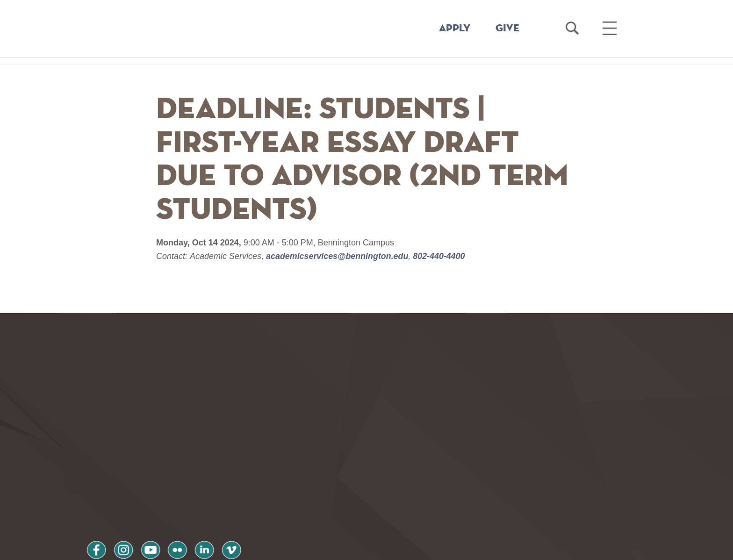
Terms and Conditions (212, 510)
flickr (176, 485)
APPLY (455, 29)
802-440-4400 (439, 256)
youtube (150, 485)
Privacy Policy (119, 510)
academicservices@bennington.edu (338, 256)
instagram (123, 485)
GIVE (507, 29)
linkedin (203, 485)
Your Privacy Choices (396, 548)
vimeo (230, 485)
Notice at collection (308, 548)
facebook (96, 485)
